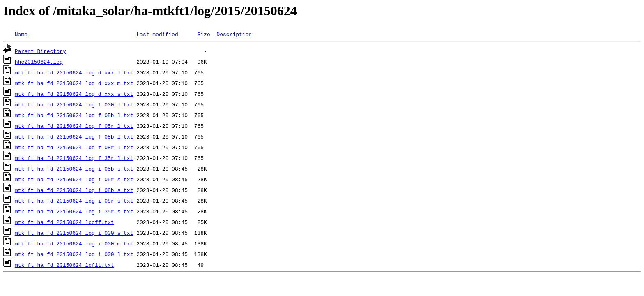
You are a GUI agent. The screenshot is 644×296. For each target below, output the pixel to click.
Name (21, 34)
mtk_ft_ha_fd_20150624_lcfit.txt (64, 265)
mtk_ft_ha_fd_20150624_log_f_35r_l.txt (74, 158)
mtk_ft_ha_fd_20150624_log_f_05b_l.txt (74, 115)
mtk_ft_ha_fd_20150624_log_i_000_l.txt (74, 254)
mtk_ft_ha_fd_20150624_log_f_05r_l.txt (74, 126)
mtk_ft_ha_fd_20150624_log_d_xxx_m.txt (74, 83)
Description (234, 34)
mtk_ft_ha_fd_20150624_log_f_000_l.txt (74, 104)
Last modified (157, 34)
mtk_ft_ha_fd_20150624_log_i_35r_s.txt (74, 211)
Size (204, 34)
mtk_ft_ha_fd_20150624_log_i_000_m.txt (74, 243)
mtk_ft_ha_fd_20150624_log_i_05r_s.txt (74, 179)
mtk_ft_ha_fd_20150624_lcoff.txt (64, 222)
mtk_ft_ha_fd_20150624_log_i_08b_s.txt (74, 190)
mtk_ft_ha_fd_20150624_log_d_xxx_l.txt (74, 72)
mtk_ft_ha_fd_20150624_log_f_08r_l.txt (74, 147)
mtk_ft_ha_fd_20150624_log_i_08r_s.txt (74, 201)
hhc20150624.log (39, 62)
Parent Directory (40, 51)
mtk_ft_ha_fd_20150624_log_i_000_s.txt (74, 233)
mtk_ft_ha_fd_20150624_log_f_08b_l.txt (74, 136)
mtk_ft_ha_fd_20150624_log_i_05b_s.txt (74, 169)
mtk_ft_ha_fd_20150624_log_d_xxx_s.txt (74, 94)
